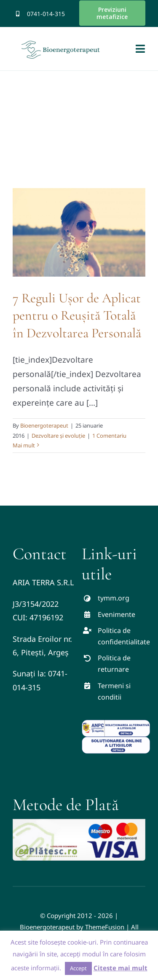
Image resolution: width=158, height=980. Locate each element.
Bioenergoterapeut (44, 425)
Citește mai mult (121, 968)
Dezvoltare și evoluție (58, 436)
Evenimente (116, 614)
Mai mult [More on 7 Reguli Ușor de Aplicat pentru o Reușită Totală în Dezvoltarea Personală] (24, 445)
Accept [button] (78, 968)
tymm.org (114, 598)
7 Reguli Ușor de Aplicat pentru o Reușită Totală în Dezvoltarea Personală (77, 315)
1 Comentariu (109, 436)
